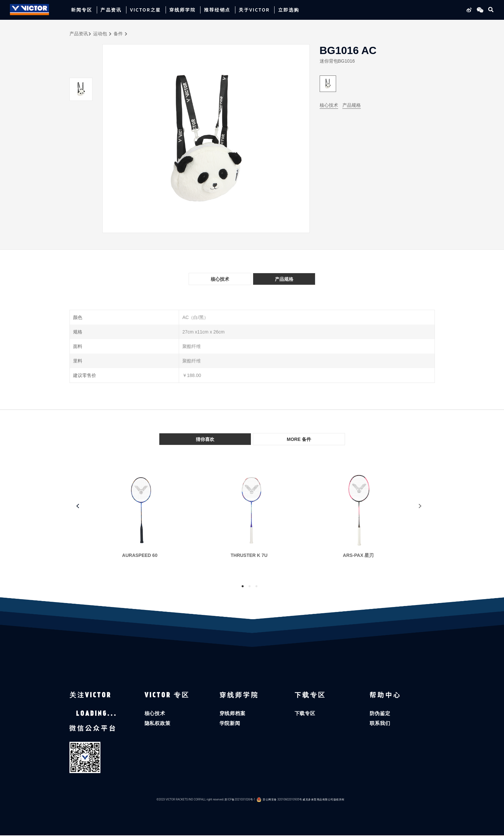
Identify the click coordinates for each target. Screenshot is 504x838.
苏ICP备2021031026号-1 (240, 802)
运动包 (100, 34)
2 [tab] (250, 586)
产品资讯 (79, 34)
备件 (118, 34)
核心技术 (329, 105)
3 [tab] (256, 586)
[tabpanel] (143, 520)
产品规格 (352, 105)
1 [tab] (243, 586)
